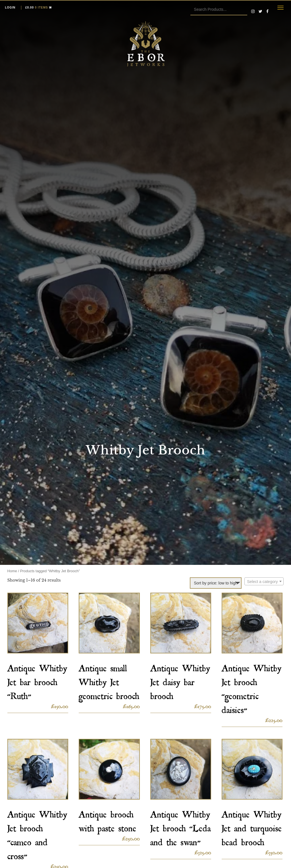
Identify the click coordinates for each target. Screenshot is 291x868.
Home (12, 571)
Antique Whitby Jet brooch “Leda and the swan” (181, 826)
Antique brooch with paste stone (108, 819)
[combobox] (264, 581)
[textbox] (264, 582)
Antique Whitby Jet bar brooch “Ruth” (37, 680)
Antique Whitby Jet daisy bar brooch (180, 680)
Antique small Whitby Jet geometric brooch (109, 680)
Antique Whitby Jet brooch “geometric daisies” (251, 687)
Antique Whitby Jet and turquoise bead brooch (252, 826)
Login (10, 8)
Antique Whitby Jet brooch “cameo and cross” (37, 833)
